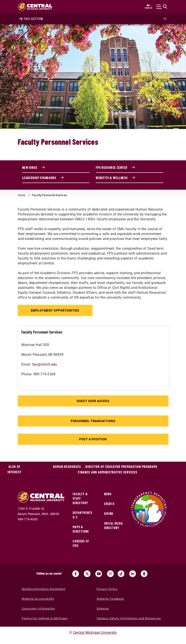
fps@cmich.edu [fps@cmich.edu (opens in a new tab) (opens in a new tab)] (45, 364)
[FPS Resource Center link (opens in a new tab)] (129, 168)
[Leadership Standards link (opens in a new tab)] (56, 178)
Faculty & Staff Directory (80, 498)
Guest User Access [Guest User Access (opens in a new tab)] (93, 401)
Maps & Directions (81, 529)
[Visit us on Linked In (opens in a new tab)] (133, 574)
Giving (109, 514)
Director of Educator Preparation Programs (121, 466)
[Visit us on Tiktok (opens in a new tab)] (121, 574)
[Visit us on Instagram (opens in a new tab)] (110, 574)
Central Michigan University (95, 633)
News (108, 494)
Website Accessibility (38, 599)
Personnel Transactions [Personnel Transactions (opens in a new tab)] (93, 421)
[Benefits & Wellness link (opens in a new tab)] (129, 178)
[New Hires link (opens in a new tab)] (56, 168)
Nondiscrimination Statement (44, 589)
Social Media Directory (114, 526)
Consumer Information (38, 609)
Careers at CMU (81, 543)
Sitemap (103, 609)
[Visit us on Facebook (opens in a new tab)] (76, 574)
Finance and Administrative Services (108, 472)
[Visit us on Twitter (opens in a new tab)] (87, 574)
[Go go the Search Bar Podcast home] (144, 574)
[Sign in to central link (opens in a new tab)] (149, 7)
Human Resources (67, 466)
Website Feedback (111, 599)
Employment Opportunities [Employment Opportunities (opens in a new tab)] (56, 310)
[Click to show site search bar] (162, 7)
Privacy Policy (107, 589)
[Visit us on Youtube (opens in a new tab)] (99, 574)
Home (22, 195)
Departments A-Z (82, 515)
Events (109, 504)
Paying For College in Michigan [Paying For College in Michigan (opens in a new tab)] (45, 618)
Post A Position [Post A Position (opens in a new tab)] (93, 439)
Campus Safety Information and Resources (129, 618)
